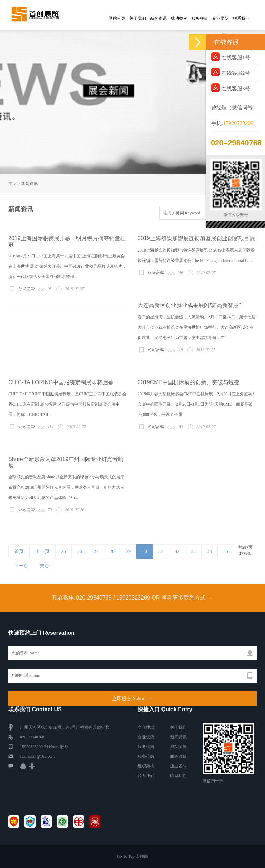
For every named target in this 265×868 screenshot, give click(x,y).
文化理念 (146, 727)
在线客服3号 (231, 88)
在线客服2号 (231, 72)
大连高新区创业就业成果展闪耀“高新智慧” (189, 305)
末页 (45, 566)
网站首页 (117, 18)
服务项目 (200, 18)
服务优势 (146, 747)
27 (96, 552)
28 (112, 552)
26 (80, 552)
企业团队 (220, 18)
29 (128, 552)
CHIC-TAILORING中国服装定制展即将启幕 (61, 382)
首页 (19, 552)
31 (161, 552)
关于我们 (138, 18)
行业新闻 (26, 289)
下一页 (21, 566)
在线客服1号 (231, 57)
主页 (12, 184)
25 (63, 552)
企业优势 (146, 737)
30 (145, 552)
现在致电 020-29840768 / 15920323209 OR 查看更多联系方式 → (132, 598)
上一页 (42, 552)
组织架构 (146, 766)
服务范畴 (146, 756)
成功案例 (179, 18)
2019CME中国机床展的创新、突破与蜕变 (189, 382)
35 (226, 552)
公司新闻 (156, 350)
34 (209, 552)
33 (193, 552)
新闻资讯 (158, 18)
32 (177, 552)
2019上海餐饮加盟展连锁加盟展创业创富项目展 (196, 238)
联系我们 (241, 18)
